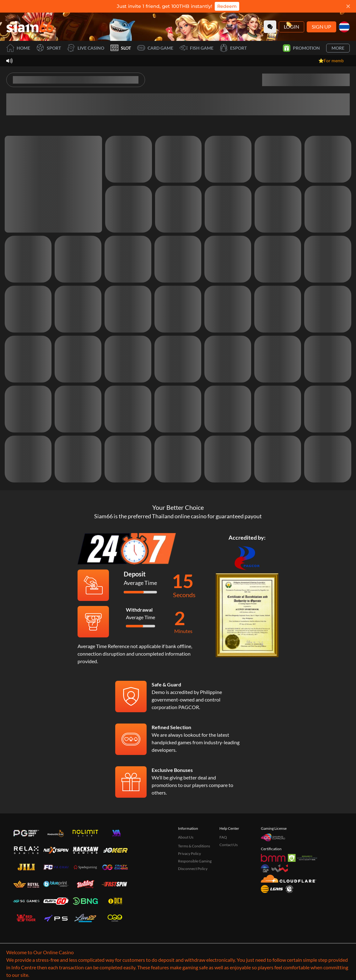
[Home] (30, 27)
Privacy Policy (189, 853)
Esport (233, 48)
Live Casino (86, 48)
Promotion (301, 48)
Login (291, 27)
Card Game (155, 48)
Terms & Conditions (194, 846)
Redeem (227, 6)
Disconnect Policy (193, 869)
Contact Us (229, 845)
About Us (186, 837)
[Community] (270, 27)
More (338, 48)
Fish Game (197, 48)
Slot (121, 48)
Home (18, 48)
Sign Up (321, 27)
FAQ (223, 837)
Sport (49, 48)
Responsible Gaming (195, 861)
